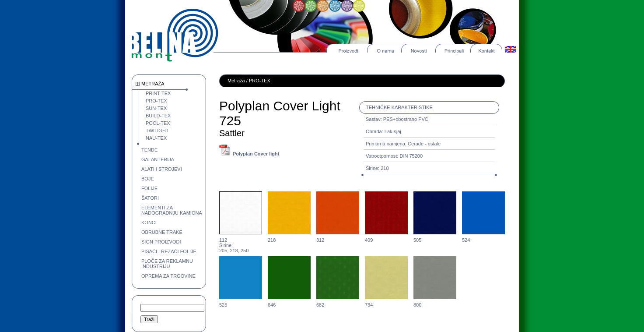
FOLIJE (149, 188)
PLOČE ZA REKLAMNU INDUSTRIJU (167, 264)
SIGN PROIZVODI (161, 242)
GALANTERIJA (158, 159)
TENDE (149, 150)
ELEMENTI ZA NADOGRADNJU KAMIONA (172, 210)
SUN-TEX (156, 108)
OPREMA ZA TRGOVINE (168, 276)
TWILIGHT (157, 131)
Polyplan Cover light (256, 154)
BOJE (148, 179)
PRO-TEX (156, 101)
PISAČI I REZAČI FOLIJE (169, 251)
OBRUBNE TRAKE (162, 232)
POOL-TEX (158, 123)
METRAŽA (153, 84)
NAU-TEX (156, 138)
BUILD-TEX (158, 116)
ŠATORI (150, 198)
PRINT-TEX (158, 93)
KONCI (149, 223)
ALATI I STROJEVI (162, 169)
